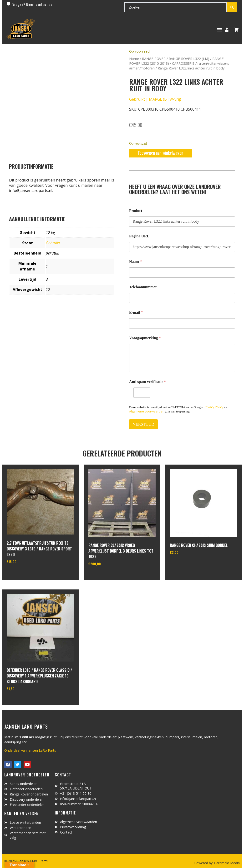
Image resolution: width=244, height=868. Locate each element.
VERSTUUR (143, 424)
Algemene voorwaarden (147, 411)
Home (134, 59)
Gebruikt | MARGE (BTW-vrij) (155, 99)
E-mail (136, 312)
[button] (219, 30)
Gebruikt (53, 243)
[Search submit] (232, 7)
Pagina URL (139, 236)
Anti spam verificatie (148, 382)
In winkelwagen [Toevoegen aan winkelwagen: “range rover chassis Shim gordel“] (188, 564)
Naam (135, 262)
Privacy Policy (213, 407)
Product (136, 211)
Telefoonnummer (143, 287)
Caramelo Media (226, 863)
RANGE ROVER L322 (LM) (189, 59)
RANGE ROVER (154, 59)
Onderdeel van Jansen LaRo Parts (30, 750)
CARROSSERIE (183, 63)
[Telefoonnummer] (182, 298)
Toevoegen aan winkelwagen (160, 153)
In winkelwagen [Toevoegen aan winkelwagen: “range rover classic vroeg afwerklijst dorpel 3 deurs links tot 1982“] (106, 576)
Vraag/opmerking (145, 338)
